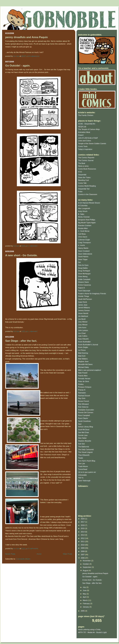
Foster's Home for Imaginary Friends (92, 294)
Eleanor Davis (83, 282)
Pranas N (82, 390)
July (85, 587)
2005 (83, 611)
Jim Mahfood (83, 316)
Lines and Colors (85, 141)
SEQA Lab (82, 127)
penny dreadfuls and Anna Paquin (26, 37)
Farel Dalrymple (84, 291)
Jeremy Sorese (84, 310)
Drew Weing (83, 276)
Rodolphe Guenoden (86, 410)
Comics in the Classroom (88, 194)
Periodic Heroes (84, 379)
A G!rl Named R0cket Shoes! (89, 203)
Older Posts (67, 554)
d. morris (81, 245)
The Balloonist (84, 447)
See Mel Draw (84, 432)
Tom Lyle (82, 464)
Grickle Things (84, 296)
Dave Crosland (84, 251)
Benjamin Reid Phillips (87, 220)
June (85, 590)
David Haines (83, 257)
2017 (83, 522)
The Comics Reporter (86, 158)
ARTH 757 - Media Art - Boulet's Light (92, 632)
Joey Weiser (83, 322)
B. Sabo (81, 214)
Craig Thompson (84, 243)
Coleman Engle (84, 240)
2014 (83, 532)
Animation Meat (84, 132)
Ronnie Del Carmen (86, 412)
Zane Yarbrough (84, 481)
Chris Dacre (83, 237)
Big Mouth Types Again (87, 223)
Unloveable (82, 475)
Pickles (81, 384)
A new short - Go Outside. (21, 255)
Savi (80, 424)
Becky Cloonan (84, 217)
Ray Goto (82, 398)
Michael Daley (84, 367)
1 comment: (33, 246)
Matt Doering (83, 353)
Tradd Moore (83, 466)
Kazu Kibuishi (83, 339)
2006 (83, 558)
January (86, 607)
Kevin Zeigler (83, 347)
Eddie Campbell (84, 279)
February (87, 604)
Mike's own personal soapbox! (90, 370)
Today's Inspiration (85, 149)
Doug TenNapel (84, 271)
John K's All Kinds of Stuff (88, 138)
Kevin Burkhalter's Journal (88, 345)
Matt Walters (83, 359)
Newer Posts (10, 554)
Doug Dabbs (83, 268)
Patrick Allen (83, 376)
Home (39, 554)
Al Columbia (83, 206)
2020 (83, 519)
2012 (83, 538)
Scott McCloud (84, 430)
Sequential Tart (84, 189)
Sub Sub (81, 444)
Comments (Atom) (23, 559)
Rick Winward (83, 404)
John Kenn (82, 328)
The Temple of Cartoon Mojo (89, 129)
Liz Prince (82, 350)
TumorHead (83, 469)
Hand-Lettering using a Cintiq (89, 629)
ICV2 (80, 172)
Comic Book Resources (87, 169)
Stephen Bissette (85, 441)
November (87, 561)
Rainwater (82, 393)
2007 (83, 555)
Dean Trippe (83, 259)
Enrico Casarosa (84, 285)
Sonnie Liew (83, 435)
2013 (83, 535)
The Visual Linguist (85, 452)
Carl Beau (82, 234)
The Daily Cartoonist (86, 449)
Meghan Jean (83, 361)
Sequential (82, 175)
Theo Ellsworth (84, 455)
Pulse (80, 191)
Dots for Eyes (83, 265)
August (86, 570)
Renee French (84, 401)
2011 (83, 541)
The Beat (82, 163)
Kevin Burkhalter (84, 342)
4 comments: (35, 56)
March (86, 600)
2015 (83, 528)
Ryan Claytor (83, 418)
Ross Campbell (84, 415)
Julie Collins (83, 336)
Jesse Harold (83, 313)
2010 (83, 545)
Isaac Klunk (83, 302)
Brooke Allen (83, 228)
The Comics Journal (86, 160)
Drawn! (81, 135)
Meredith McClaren (85, 364)
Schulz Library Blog (86, 427)
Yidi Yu (81, 478)
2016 (83, 525)
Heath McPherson (85, 299)
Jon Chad (82, 333)
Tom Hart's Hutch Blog (87, 461)
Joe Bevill (82, 319)
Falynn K (82, 288)
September (87, 567)
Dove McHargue (84, 274)
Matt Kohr (82, 356)
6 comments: (34, 548)
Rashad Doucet (84, 396)
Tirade (80, 458)
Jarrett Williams (84, 308)
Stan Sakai (82, 438)
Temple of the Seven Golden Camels (92, 144)
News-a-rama (83, 166)
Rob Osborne (83, 407)
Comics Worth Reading (87, 186)
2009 (83, 548)
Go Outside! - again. (18, 66)
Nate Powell (83, 373)
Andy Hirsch (83, 211)
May (85, 594)
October (86, 564)
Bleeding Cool (83, 180)
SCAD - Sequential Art (87, 124)
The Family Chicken (86, 115)
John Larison (83, 330)
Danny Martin (83, 248)
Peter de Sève (84, 381)
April (85, 597)
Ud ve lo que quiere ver (87, 472)
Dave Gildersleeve (85, 254)
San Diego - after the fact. (21, 341)
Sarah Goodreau (84, 421)
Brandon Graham (85, 225)
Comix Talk (82, 183)
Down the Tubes (84, 177)
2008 (83, 551)
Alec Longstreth (84, 208)
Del (79, 262)
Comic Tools (83, 146)
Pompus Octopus (85, 387)
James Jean (83, 305)
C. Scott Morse (84, 231)
